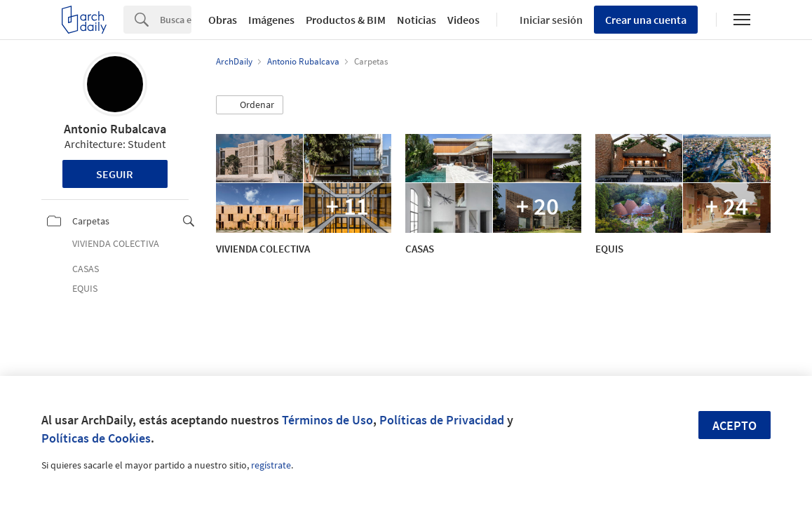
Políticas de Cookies (96, 438)
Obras (223, 20)
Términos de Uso (327, 420)
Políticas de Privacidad (442, 420)
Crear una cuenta (646, 20)
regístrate (271, 465)
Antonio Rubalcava (115, 129)
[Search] (176, 20)
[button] (250, 105)
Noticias (417, 20)
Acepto (735, 425)
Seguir (115, 174)
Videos (463, 20)
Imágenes (271, 20)
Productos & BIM (346, 20)
